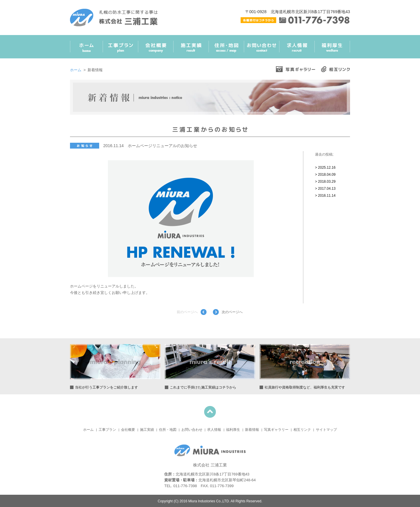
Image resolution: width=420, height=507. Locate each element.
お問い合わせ (192, 430)
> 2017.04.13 (325, 189)
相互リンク (302, 430)
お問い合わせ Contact (262, 49)
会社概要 (128, 430)
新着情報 (252, 430)
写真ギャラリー (276, 430)
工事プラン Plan (120, 49)
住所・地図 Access (226, 49)
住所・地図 (168, 430)
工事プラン (107, 430)
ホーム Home (86, 49)
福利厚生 (233, 430)
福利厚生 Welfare (332, 49)
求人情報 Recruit (297, 49)
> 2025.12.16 (325, 168)
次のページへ (232, 312)
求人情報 (214, 430)
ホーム (76, 70)
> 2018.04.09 (325, 175)
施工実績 (147, 430)
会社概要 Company (156, 49)
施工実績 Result (191, 49)
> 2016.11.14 (325, 196)
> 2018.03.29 (325, 182)
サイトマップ (326, 430)
